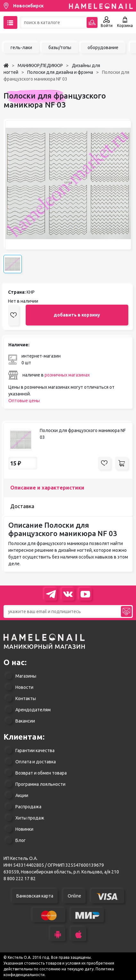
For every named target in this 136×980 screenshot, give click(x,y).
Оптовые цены (24, 401)
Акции (22, 795)
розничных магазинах (67, 375)
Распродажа (28, 807)
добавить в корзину (77, 315)
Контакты (26, 698)
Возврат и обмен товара (41, 773)
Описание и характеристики (47, 488)
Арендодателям (33, 710)
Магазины (26, 676)
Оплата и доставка (36, 762)
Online (74, 896)
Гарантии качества (35, 750)
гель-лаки (21, 48)
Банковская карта (35, 896)
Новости (24, 687)
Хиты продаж (30, 818)
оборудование (103, 48)
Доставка (22, 506)
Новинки (24, 829)
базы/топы (60, 48)
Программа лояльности (40, 784)
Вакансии (25, 721)
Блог (21, 840)
